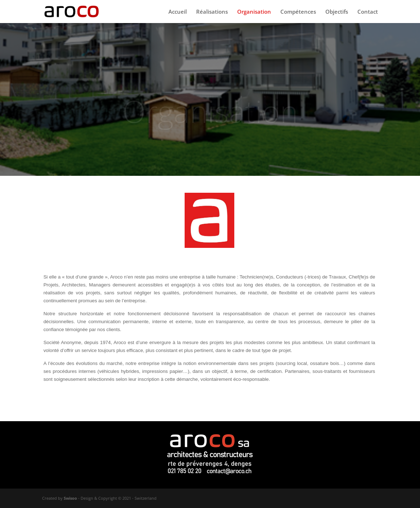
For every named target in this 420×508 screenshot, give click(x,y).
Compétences (298, 12)
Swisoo (70, 498)
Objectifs (337, 12)
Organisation (254, 12)
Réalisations (212, 12)
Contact (368, 12)
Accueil (178, 12)
